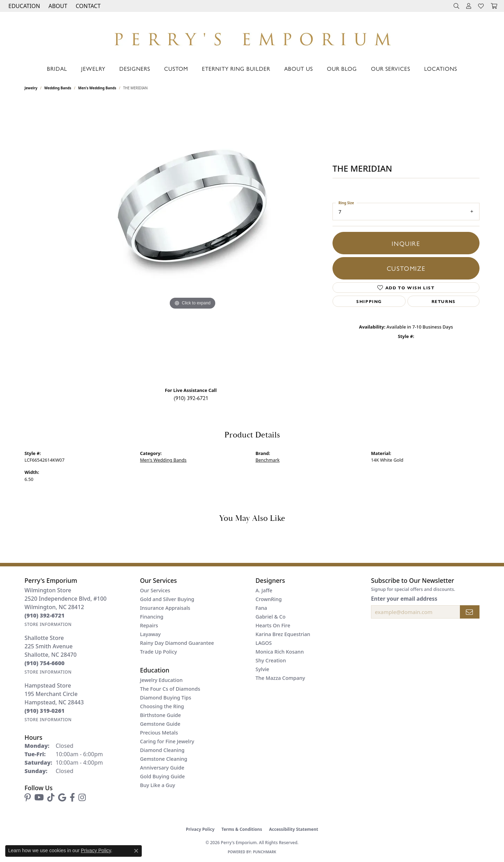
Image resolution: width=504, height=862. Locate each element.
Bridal (57, 68)
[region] (192, 241)
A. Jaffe (264, 590)
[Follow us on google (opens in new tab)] (62, 798)
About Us (299, 68)
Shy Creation (271, 660)
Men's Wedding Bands (97, 88)
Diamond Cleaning (162, 750)
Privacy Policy (200, 829)
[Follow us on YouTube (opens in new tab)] (39, 798)
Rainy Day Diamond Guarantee (177, 643)
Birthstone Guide (160, 715)
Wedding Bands (58, 88)
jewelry (31, 88)
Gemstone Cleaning (164, 759)
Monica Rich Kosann (280, 652)
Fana (261, 608)
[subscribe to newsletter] (470, 612)
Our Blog (342, 68)
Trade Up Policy (159, 652)
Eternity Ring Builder (236, 68)
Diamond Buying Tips (166, 698)
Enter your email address (404, 599)
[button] (23, 6)
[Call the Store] (45, 615)
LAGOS (264, 643)
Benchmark (268, 460)
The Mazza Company (280, 678)
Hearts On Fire (273, 625)
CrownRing (269, 599)
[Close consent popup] (136, 851)
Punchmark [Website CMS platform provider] (265, 852)
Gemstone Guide (160, 724)
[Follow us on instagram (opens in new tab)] (82, 798)
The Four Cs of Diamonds (170, 689)
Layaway (150, 634)
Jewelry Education (161, 680)
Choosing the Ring (162, 706)
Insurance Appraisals (165, 608)
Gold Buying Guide (162, 776)
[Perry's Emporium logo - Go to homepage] (252, 37)
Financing (152, 617)
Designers (135, 68)
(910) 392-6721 (191, 398)
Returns (444, 301)
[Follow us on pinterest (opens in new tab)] (28, 798)
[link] (87, 6)
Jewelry (93, 68)
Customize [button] (406, 268)
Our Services (391, 68)
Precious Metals (159, 733)
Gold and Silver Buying (167, 599)
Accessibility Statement (294, 829)
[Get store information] (48, 624)
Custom (176, 68)
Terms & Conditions (242, 829)
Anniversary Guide (162, 768)
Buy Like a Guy (157, 785)
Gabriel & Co (271, 617)
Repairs (149, 625)
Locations (441, 68)
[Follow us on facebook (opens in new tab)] (72, 798)
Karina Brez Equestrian (283, 634)
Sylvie (262, 669)
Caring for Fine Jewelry (167, 741)
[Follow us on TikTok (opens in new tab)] (51, 798)
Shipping (369, 301)
